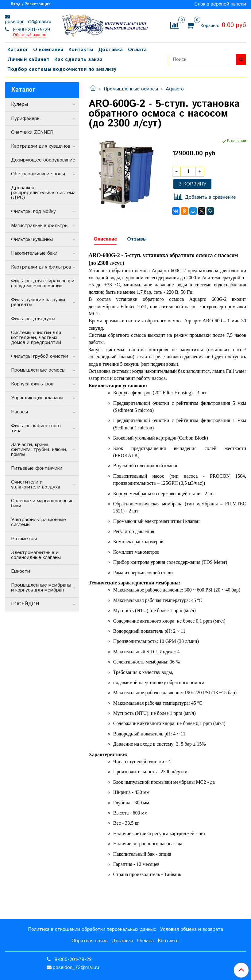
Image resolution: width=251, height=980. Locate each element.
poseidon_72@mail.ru (28, 22)
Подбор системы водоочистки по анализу (62, 69)
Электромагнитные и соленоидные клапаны (36, 555)
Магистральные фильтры (40, 226)
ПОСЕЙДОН (25, 604)
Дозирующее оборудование (43, 160)
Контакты (81, 50)
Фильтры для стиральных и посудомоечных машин (43, 283)
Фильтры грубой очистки (40, 356)
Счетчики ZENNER (32, 132)
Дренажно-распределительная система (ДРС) (43, 193)
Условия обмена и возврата (191, 929)
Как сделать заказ (79, 60)
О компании (48, 50)
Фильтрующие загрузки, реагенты (39, 302)
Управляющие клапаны (37, 398)
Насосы (19, 412)
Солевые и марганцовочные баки (42, 503)
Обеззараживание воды (38, 174)
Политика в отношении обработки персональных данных (92, 929)
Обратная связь (90, 941)
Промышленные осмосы (131, 89)
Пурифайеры (26, 119)
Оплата (137, 50)
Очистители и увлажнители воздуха (36, 485)
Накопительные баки (34, 253)
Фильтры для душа (33, 319)
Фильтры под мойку (33, 211)
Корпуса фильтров (32, 384)
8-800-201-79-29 (31, 30)
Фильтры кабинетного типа (36, 428)
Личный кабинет (28, 60)
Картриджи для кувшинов (41, 146)
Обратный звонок (29, 35)
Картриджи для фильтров (41, 267)
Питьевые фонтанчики (37, 468)
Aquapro (175, 89)
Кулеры (19, 104)
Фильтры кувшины (32, 239)
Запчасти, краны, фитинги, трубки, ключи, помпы (39, 450)
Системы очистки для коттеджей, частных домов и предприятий (36, 338)
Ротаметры (24, 539)
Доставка (111, 50)
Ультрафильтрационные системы (39, 522)
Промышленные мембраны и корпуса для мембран (41, 588)
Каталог (18, 50)
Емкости (21, 571)
